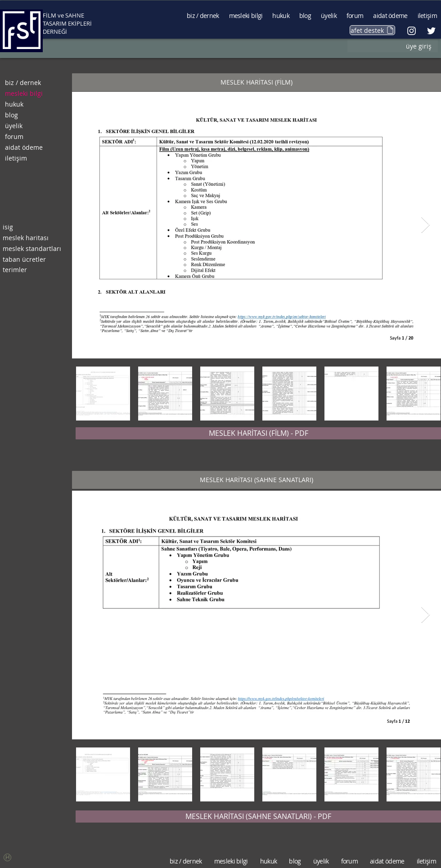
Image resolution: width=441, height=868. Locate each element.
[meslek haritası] (32, 238)
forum (14, 136)
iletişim (16, 158)
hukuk (14, 104)
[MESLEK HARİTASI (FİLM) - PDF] (258, 433)
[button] (256, 82)
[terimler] (32, 270)
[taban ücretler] (32, 260)
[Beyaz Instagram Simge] (412, 31)
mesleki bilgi (24, 93)
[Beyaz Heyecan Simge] (431, 31)
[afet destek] (372, 30)
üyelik (14, 126)
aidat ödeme (24, 147)
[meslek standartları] (32, 249)
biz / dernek (23, 83)
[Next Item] (425, 225)
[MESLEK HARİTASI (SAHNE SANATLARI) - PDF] (258, 817)
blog (11, 115)
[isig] (32, 227)
